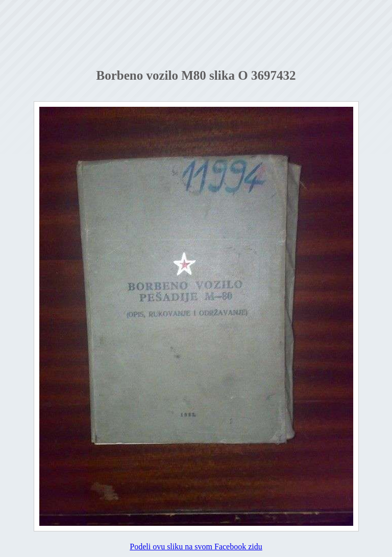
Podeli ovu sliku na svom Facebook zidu (196, 547)
